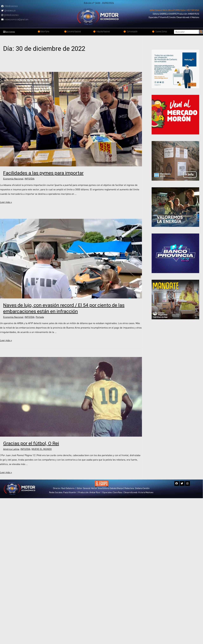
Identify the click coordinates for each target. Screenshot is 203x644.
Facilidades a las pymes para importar (43, 173)
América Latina (11, 449)
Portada (40, 317)
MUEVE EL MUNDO (42, 449)
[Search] (201, 32)
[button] (174, 10)
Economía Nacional (13, 179)
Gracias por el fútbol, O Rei (31, 443)
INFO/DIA (29, 179)
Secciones (10, 32)
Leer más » (6, 202)
